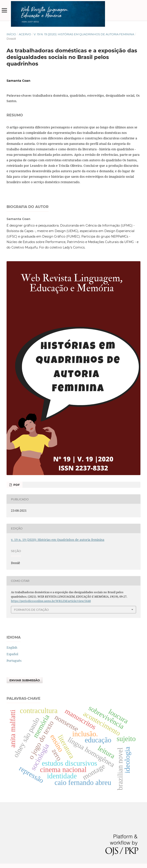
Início (11, 34)
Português (14, 661)
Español (12, 654)
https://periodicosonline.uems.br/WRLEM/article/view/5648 (51, 601)
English (12, 647)
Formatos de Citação (31, 610)
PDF (16, 485)
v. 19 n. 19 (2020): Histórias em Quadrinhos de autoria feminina (84, 34)
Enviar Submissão (25, 680)
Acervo (25, 34)
